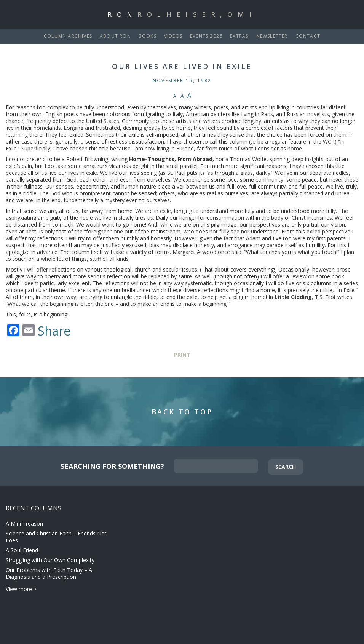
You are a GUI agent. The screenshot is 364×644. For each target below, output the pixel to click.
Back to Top (182, 412)
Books (148, 36)
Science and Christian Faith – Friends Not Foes (56, 537)
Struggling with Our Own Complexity (50, 560)
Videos (173, 36)
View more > (21, 589)
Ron (182, 14)
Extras (239, 36)
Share (54, 331)
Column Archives (68, 36)
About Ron (115, 36)
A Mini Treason (24, 523)
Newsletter (272, 36)
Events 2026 (206, 36)
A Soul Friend (22, 550)
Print (182, 355)
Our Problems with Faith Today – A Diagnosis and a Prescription (49, 573)
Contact (308, 36)
